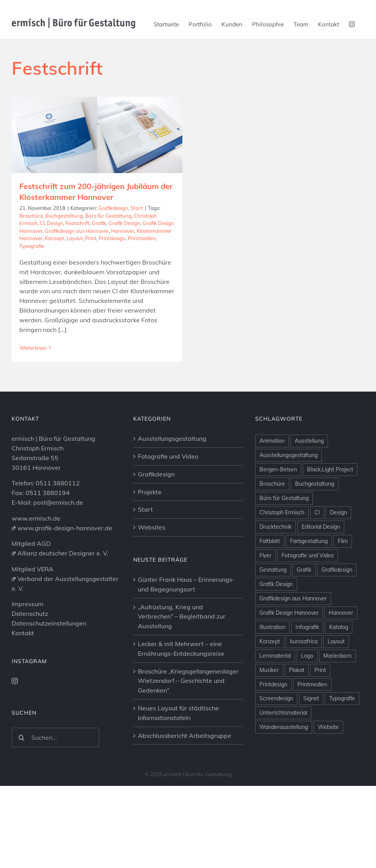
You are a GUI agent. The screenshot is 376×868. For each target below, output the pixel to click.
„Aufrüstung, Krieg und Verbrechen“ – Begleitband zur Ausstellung (182, 643)
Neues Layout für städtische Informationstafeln (178, 739)
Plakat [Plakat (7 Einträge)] (297, 696)
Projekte (150, 518)
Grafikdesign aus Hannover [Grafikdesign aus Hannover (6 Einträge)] (293, 624)
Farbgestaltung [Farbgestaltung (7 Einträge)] (309, 567)
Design (55, 223)
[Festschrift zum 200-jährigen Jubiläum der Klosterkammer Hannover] (97, 135)
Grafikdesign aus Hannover (77, 231)
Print (91, 238)
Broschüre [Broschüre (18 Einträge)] (272, 510)
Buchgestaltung (64, 216)
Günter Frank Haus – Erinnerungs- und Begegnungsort (186, 610)
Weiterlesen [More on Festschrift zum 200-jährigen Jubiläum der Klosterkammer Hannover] (33, 348)
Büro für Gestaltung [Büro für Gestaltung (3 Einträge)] (284, 524)
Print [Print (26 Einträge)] (320, 696)
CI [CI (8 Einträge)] (317, 538)
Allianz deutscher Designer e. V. (60, 579)
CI (42, 223)
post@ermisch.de (58, 528)
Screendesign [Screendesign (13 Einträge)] (276, 725)
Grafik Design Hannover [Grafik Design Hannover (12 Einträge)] (289, 639)
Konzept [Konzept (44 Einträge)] (270, 667)
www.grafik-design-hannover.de (62, 554)
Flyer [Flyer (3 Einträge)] (265, 581)
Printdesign (112, 238)
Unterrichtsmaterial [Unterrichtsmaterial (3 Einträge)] (283, 739)
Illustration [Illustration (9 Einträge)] (272, 653)
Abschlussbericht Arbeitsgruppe (185, 761)
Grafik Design (124, 223)
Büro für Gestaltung (108, 216)
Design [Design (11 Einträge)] (338, 538)
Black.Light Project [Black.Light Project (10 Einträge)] (330, 496)
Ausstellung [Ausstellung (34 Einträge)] (309, 467)
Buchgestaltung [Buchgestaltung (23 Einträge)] (315, 510)
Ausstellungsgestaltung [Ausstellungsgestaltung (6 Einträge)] (288, 481)
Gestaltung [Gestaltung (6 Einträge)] (273, 596)
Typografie (32, 246)
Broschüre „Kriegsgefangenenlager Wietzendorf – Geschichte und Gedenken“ (188, 707)
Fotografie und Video (168, 482)
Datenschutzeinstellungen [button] (49, 649)
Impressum (27, 630)
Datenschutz (30, 640)
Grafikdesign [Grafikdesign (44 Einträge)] (337, 596)
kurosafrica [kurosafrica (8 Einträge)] (304, 667)
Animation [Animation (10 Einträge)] (272, 467)
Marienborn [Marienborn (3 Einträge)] (337, 682)
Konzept (55, 238)
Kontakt (23, 659)
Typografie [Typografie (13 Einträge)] (342, 725)
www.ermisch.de (36, 544)
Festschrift (77, 223)
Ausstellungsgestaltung (172, 465)
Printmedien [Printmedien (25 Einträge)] (312, 710)
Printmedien (142, 238)
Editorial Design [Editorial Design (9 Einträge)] (321, 553)
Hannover (123, 231)
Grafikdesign (113, 208)
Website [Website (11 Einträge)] (328, 753)
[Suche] (21, 763)
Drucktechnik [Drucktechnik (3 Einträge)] (276, 553)
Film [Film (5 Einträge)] (343, 567)
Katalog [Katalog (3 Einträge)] (339, 653)
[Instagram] (15, 707)
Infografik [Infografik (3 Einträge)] (307, 653)
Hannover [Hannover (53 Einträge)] (341, 639)
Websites (152, 553)
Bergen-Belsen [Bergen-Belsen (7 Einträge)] (278, 496)
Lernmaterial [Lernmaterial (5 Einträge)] (275, 682)
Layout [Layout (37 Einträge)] (336, 667)
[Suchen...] (55, 763)
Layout (75, 238)
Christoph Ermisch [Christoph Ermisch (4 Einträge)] (282, 538)
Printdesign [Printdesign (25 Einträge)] (273, 710)
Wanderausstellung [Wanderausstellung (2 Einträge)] (284, 753)
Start (137, 208)
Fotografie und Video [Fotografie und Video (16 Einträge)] (308, 581)
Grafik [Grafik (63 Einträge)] (304, 596)
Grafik (99, 223)
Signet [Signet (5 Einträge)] (311, 725)
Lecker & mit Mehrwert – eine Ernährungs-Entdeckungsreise (181, 675)
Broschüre (31, 216)
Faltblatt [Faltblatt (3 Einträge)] (270, 567)
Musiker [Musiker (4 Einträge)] (269, 696)
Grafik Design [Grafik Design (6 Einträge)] (276, 610)
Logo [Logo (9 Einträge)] (307, 682)
